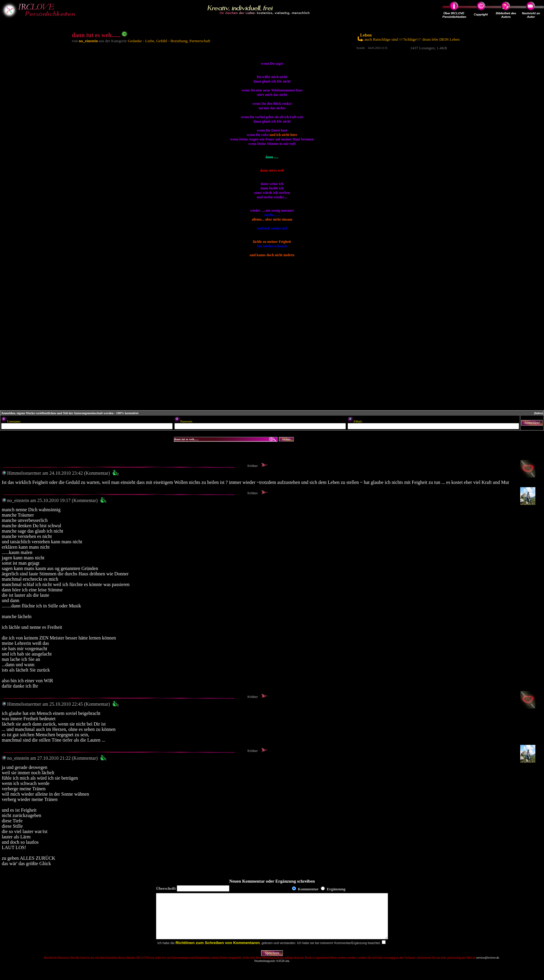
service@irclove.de (488, 966)
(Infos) (538, 413)
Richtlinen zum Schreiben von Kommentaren (218, 952)
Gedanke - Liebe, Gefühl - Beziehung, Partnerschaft (169, 41)
